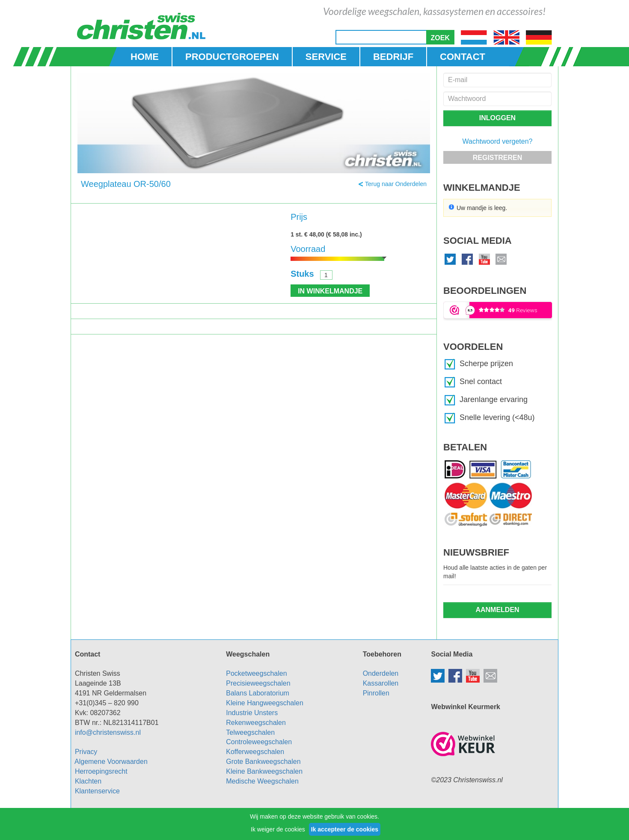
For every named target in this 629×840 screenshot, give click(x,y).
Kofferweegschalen (255, 752)
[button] (440, 37)
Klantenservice (97, 791)
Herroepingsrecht (101, 771)
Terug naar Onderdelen (396, 184)
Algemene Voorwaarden (111, 762)
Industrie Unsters (252, 713)
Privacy (86, 752)
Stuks (302, 274)
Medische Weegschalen (262, 781)
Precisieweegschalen (258, 683)
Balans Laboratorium (258, 693)
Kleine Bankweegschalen (264, 771)
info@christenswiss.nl (108, 732)
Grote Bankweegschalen (263, 762)
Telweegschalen (250, 732)
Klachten (88, 781)
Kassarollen (381, 683)
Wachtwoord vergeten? (498, 141)
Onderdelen (381, 673)
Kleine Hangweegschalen (265, 703)
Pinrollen (376, 693)
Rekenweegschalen (256, 723)
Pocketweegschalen (256, 673)
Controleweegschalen (259, 742)
